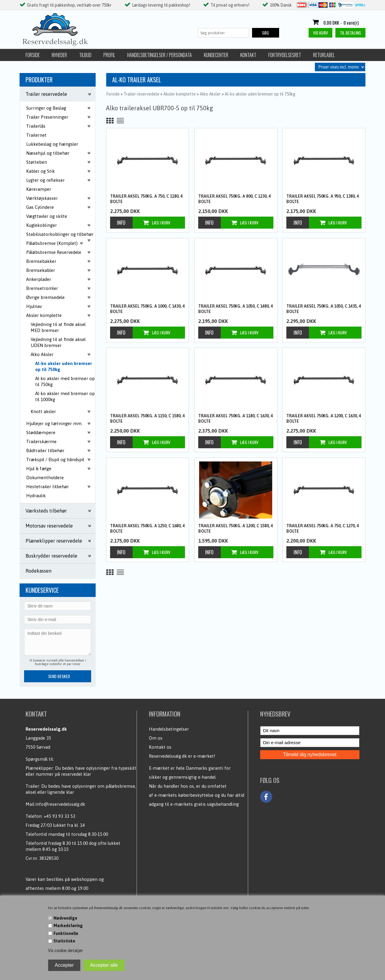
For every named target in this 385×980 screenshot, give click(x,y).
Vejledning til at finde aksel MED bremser (58, 327)
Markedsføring (68, 926)
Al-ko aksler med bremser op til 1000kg (65, 396)
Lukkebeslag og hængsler (52, 144)
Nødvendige (65, 918)
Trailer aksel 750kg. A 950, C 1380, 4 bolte (323, 199)
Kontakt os (160, 747)
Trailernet (36, 135)
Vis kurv (320, 33)
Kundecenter (216, 55)
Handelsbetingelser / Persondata (160, 55)
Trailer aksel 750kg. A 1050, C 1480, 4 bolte (236, 309)
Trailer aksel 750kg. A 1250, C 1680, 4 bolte (147, 528)
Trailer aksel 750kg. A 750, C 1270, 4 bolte (323, 528)
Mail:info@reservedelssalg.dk (55, 804)
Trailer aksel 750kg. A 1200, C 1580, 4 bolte (236, 528)
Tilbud (85, 55)
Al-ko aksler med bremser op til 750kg (65, 381)
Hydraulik (36, 496)
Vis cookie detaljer (66, 951)
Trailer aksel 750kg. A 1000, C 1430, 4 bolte (147, 309)
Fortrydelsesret (285, 55)
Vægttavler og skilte (47, 216)
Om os (156, 738)
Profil (109, 55)
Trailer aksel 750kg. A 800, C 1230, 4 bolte (234, 199)
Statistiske (64, 941)
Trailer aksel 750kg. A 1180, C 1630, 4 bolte (236, 418)
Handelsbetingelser (169, 729)
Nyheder (59, 55)
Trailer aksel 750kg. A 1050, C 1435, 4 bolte (324, 309)
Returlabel (324, 55)
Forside (33, 55)
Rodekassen (38, 571)
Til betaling (350, 33)
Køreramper (39, 189)
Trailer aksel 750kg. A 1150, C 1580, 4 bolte (147, 418)
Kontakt (248, 55)
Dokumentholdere (45, 478)
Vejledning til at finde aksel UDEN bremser (58, 342)
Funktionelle (66, 933)
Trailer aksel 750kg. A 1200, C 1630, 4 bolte (324, 418)
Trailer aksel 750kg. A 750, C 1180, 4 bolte (146, 199)
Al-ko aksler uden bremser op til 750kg (64, 366)
